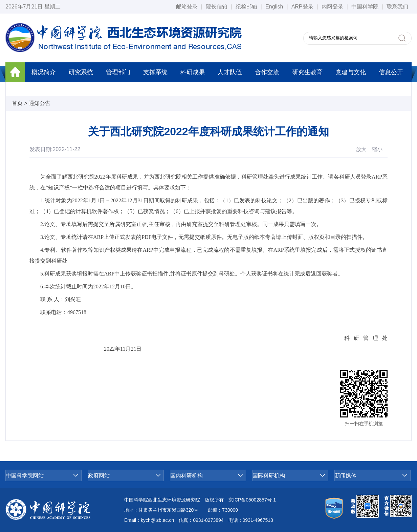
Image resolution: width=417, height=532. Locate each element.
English (274, 7)
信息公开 (391, 72)
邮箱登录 (187, 7)
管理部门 (118, 72)
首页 (17, 103)
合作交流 (267, 72)
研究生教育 (307, 72)
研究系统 (81, 72)
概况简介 (44, 72)
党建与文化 (351, 72)
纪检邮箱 (246, 7)
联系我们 (397, 7)
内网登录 (332, 7)
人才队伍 (230, 72)
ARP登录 (302, 7)
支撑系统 (155, 72)
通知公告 (40, 103)
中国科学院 (365, 7)
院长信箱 (217, 7)
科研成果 (193, 72)
